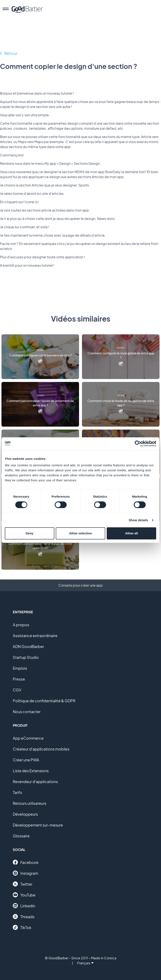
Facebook (26, 862)
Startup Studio (26, 657)
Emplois (20, 668)
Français (85, 963)
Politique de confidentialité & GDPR (44, 701)
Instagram (25, 873)
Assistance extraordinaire (35, 636)
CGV (17, 690)
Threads (24, 917)
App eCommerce (28, 738)
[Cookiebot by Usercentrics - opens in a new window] (138, 444)
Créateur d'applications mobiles (41, 749)
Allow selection (80, 533)
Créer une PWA (26, 760)
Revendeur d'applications (35, 782)
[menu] (6, 9)
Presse (19, 679)
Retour (11, 53)
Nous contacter (27, 712)
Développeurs (25, 814)
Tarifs (17, 792)
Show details (138, 520)
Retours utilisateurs (30, 803)
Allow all (132, 533)
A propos (21, 625)
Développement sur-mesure (38, 825)
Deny (29, 533)
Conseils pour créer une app (80, 585)
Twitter (23, 884)
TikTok (22, 927)
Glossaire (21, 836)
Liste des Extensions (31, 771)
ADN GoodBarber (28, 646)
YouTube (24, 895)
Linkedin (24, 906)
